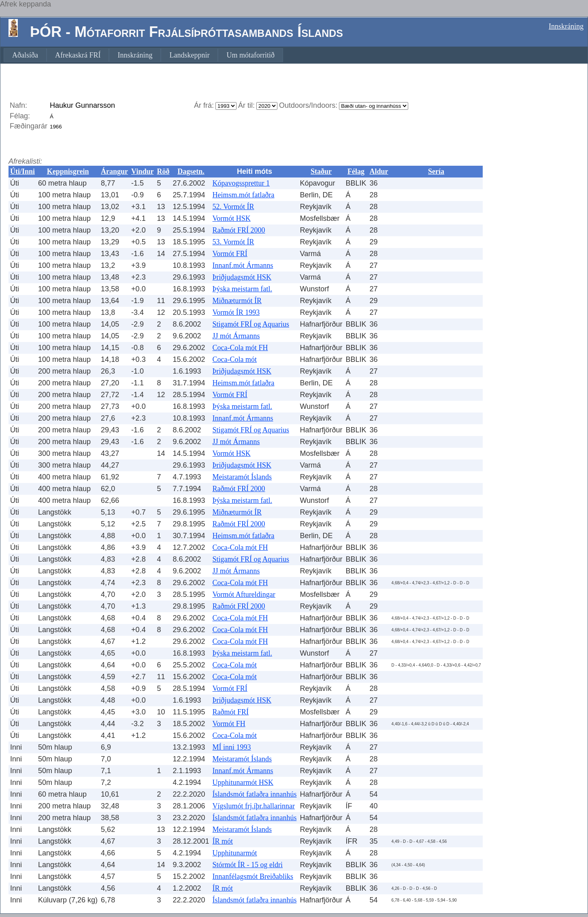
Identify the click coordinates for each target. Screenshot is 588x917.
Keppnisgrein (68, 171)
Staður (321, 171)
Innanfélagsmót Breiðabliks (253, 876)
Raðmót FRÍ (231, 712)
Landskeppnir (189, 55)
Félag (356, 171)
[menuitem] (25, 55)
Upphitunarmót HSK (243, 782)
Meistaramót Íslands (242, 477)
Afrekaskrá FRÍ (78, 55)
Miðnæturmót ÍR (237, 301)
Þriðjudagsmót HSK (242, 277)
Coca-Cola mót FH (240, 348)
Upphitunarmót (235, 853)
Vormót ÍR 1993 (236, 312)
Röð (163, 171)
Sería (436, 171)
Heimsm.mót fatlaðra (244, 195)
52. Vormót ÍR (233, 207)
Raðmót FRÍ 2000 (239, 230)
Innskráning (566, 26)
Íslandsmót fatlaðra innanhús (255, 794)
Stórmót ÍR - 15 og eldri (248, 865)
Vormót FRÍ (230, 254)
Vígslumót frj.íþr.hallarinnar (254, 806)
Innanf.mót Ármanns (243, 265)
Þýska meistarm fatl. (242, 289)
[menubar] (143, 55)
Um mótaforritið (250, 55)
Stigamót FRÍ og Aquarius (251, 324)
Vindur (142, 171)
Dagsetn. (191, 171)
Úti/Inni (22, 171)
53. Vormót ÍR (233, 242)
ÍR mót (223, 841)
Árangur (114, 171)
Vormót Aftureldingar (244, 594)
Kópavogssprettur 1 (241, 183)
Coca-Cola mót (235, 359)
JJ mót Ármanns (236, 336)
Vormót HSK (232, 218)
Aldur (379, 171)
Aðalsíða (25, 55)
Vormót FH (229, 724)
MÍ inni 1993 (232, 747)
